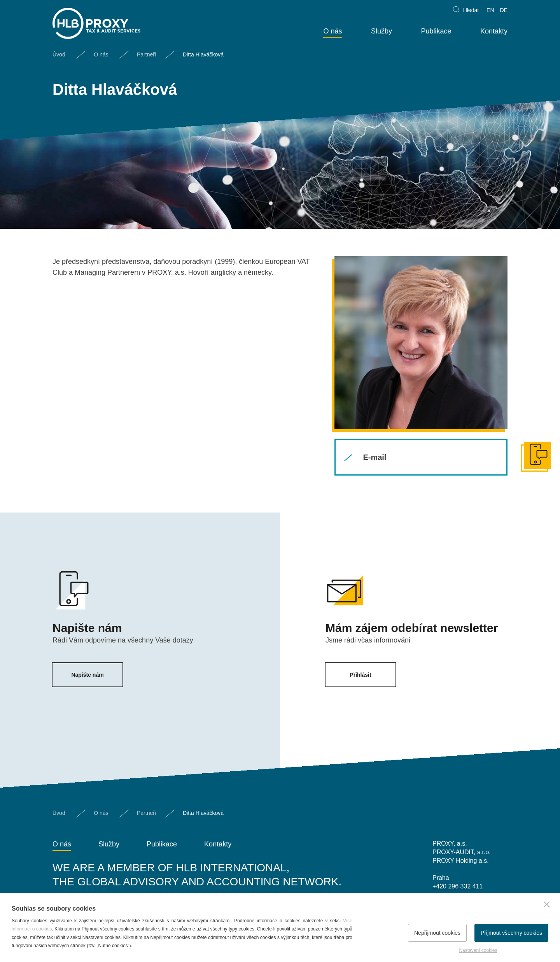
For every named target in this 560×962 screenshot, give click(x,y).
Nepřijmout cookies (437, 933)
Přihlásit (360, 675)
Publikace (436, 31)
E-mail (374, 457)
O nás (332, 31)
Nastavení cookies (478, 950)
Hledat (471, 10)
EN (490, 10)
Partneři (146, 54)
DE (504, 10)
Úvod (59, 54)
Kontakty (494, 31)
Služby (381, 31)
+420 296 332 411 (458, 886)
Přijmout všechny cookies (511, 933)
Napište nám (87, 675)
